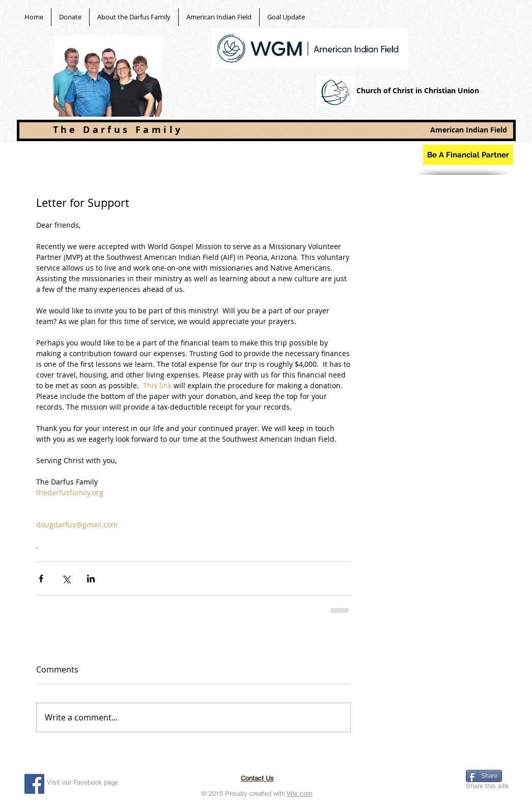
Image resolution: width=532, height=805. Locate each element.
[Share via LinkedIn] (91, 579)
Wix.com (300, 794)
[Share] (484, 776)
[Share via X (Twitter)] (66, 579)
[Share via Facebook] (41, 579)
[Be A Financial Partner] (468, 155)
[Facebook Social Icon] (34, 784)
